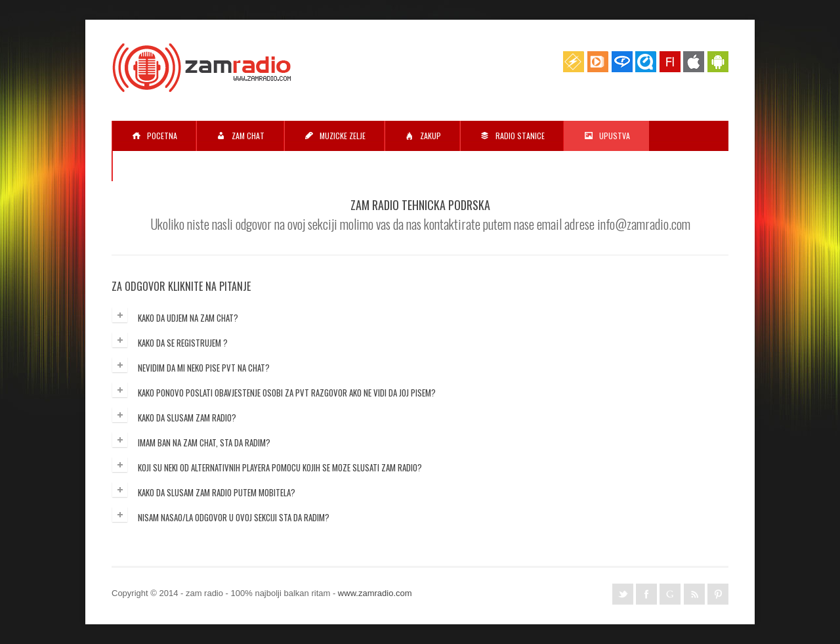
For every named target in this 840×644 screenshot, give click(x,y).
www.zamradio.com (375, 593)
